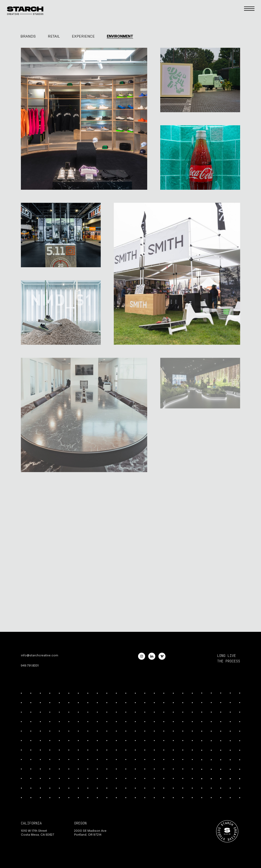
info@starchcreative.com (40, 655)
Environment (120, 36)
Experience (83, 36)
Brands (28, 36)
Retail (54, 36)
